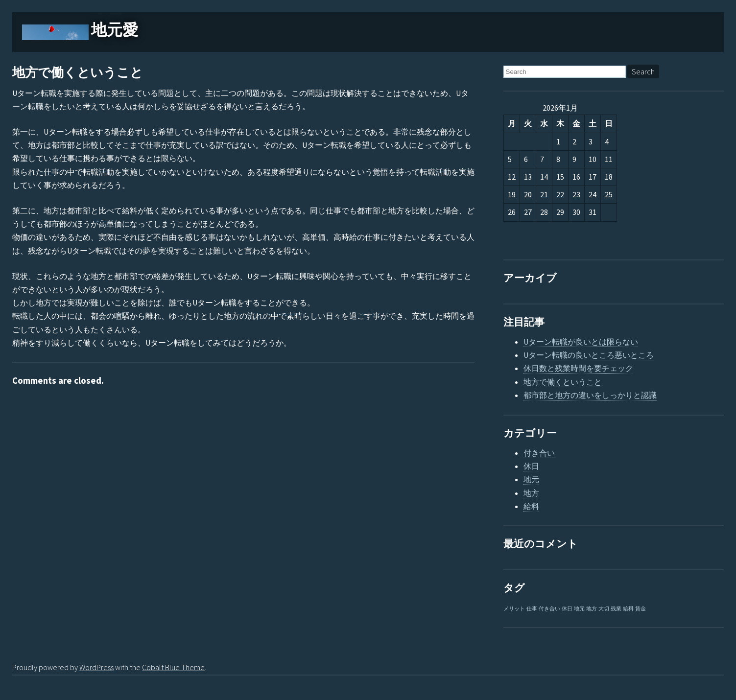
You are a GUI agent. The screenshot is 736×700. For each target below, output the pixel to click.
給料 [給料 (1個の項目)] (628, 609)
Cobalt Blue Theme (173, 667)
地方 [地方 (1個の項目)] (592, 609)
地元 (531, 479)
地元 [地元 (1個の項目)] (579, 609)
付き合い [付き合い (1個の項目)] (549, 609)
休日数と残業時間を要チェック (578, 368)
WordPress (96, 667)
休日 (531, 466)
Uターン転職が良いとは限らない (581, 342)
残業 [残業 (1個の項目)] (616, 609)
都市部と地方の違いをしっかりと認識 (590, 395)
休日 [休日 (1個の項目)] (567, 609)
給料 (531, 506)
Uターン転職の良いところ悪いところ (589, 355)
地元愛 (115, 30)
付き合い (539, 453)
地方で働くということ (78, 73)
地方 (531, 493)
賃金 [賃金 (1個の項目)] (641, 609)
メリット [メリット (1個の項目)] (514, 609)
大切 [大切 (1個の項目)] (604, 609)
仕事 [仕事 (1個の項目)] (532, 609)
